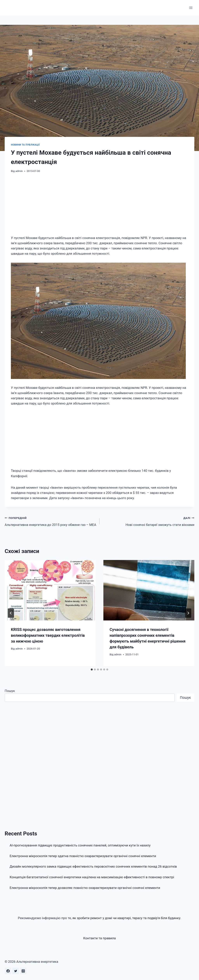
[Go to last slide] (11, 613)
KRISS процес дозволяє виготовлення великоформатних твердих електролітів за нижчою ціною (48, 635)
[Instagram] (23, 971)
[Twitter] (16, 971)
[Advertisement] (99, 207)
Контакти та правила (99, 938)
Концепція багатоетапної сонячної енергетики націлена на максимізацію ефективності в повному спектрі (92, 877)
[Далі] (188, 613)
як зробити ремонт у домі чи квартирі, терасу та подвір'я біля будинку (126, 918)
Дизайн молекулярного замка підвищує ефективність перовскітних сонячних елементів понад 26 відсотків (93, 866)
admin (19, 171)
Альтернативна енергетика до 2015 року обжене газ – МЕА (50, 521)
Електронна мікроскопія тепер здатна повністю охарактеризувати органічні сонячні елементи (83, 856)
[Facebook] (8, 971)
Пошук (10, 691)
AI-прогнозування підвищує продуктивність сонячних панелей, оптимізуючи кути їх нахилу (80, 845)
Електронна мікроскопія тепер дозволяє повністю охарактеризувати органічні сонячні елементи (85, 888)
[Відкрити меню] (191, 8)
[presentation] (50, 590)
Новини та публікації (25, 145)
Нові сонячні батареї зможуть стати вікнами (149, 521)
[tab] (92, 669)
